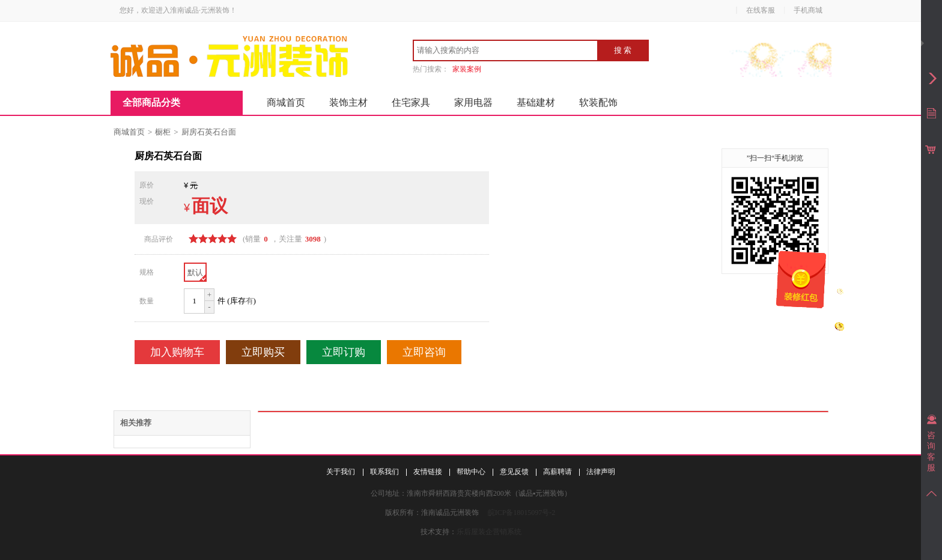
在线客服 (761, 10)
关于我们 (341, 472)
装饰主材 (348, 102)
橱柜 (163, 132)
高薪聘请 (558, 472)
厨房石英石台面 (209, 132)
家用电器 (473, 102)
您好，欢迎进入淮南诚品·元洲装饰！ (178, 10)
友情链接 (428, 472)
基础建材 (536, 102)
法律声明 (601, 472)
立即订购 (344, 352)
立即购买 (263, 352)
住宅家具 (411, 102)
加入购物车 (177, 352)
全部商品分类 (151, 102)
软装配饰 (598, 102)
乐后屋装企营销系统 (489, 532)
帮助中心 (471, 472)
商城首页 (286, 102)
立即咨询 (424, 352)
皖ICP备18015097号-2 (522, 513)
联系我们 (384, 472)
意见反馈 (514, 472)
